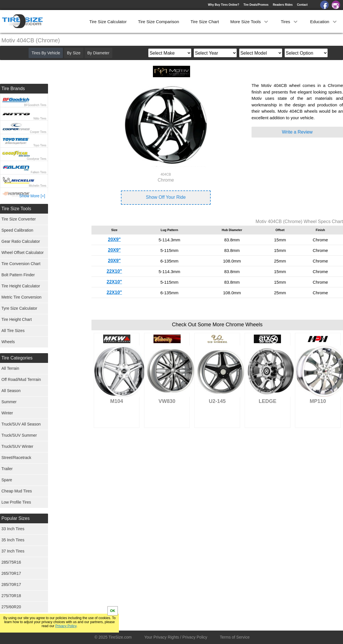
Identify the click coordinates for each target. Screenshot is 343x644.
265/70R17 (11, 573)
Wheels (8, 342)
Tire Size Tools (16, 209)
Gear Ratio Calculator (21, 241)
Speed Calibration (17, 230)
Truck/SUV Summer (19, 435)
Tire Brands (13, 89)
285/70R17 (11, 585)
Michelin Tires (38, 186)
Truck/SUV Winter (17, 446)
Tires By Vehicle (46, 53)
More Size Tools (250, 22)
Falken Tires (39, 172)
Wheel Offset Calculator (23, 253)
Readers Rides (283, 5)
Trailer (7, 469)
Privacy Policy (66, 626)
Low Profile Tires (16, 502)
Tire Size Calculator (108, 22)
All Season (11, 391)
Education (324, 22)
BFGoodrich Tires (35, 105)
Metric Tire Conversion (21, 297)
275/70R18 (11, 596)
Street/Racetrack (16, 458)
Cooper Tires (38, 132)
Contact (302, 5)
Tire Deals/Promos (256, 5)
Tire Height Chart (17, 319)
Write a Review (297, 132)
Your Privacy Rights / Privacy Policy (176, 637)
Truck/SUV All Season (21, 424)
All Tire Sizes (13, 331)
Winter (7, 413)
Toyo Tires (40, 145)
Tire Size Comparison (159, 22)
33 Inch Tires (13, 529)
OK (113, 611)
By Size (74, 53)
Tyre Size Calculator (19, 308)
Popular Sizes (16, 518)
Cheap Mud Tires (17, 491)
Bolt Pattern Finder (18, 275)
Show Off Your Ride (166, 197)
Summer (9, 402)
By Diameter (98, 53)
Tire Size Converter (19, 219)
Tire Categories (17, 358)
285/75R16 (11, 562)
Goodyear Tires (37, 159)
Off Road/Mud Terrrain (21, 379)
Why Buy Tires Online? (223, 5)
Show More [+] (32, 196)
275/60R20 (11, 607)
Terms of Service (235, 637)
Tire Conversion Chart (21, 264)
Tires (290, 22)
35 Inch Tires (13, 540)
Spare (7, 480)
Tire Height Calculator (21, 286)
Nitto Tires (40, 119)
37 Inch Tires (13, 551)
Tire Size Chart (205, 22)
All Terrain (10, 368)
